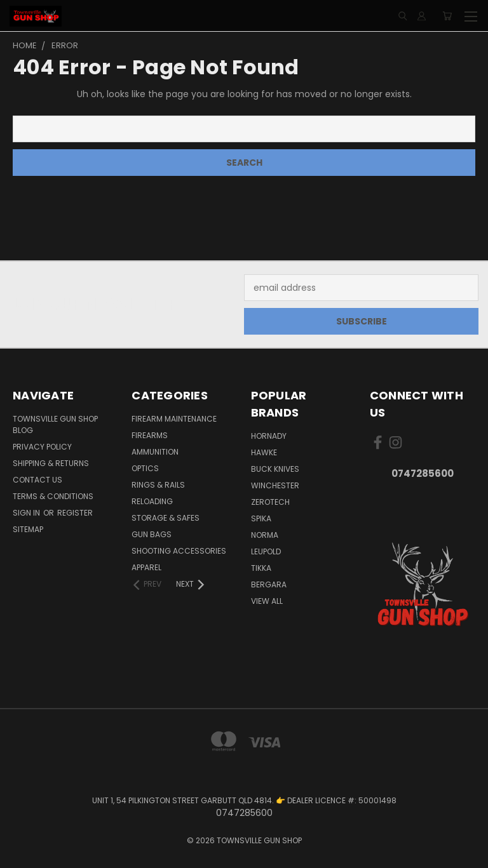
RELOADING (152, 501)
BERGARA (269, 584)
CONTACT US (37, 480)
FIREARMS (150, 435)
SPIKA (261, 518)
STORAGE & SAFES (166, 518)
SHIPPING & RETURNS (51, 463)
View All (267, 601)
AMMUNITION (155, 452)
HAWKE (264, 452)
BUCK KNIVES (275, 469)
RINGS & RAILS (158, 485)
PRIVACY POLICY (42, 447)
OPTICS (145, 468)
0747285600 (423, 473)
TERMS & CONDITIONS (53, 496)
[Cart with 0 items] (447, 16)
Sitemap (28, 529)
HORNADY (269, 436)
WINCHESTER (275, 485)
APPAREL (146, 567)
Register (75, 513)
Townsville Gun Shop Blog (55, 424)
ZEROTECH (270, 502)
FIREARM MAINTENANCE (174, 419)
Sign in (27, 513)
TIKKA (261, 568)
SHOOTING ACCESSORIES (179, 551)
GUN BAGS (152, 534)
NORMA (265, 535)
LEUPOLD (266, 551)
